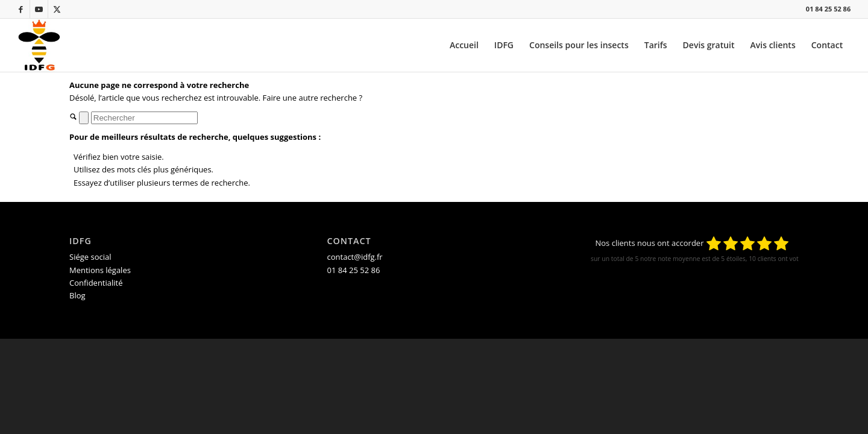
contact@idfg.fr (355, 257)
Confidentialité (96, 283)
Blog (77, 295)
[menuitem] (464, 45)
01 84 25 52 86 (828, 9)
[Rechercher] (144, 118)
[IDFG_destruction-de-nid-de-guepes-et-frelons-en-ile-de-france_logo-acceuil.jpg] (39, 45)
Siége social (90, 257)
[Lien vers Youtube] (39, 9)
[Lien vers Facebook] (21, 9)
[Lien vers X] (57, 9)
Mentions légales (100, 270)
